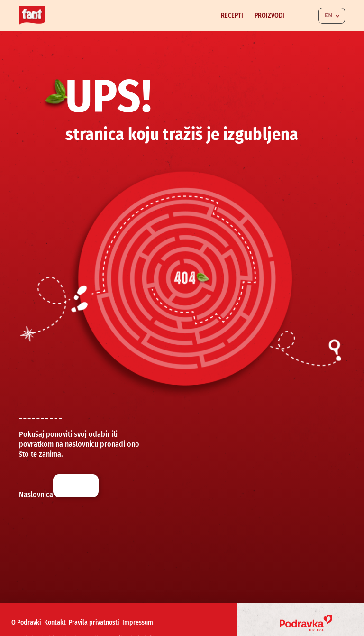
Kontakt (55, 622)
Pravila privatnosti (94, 622)
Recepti (232, 15)
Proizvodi (269, 15)
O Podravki (26, 622)
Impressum (138, 622)
